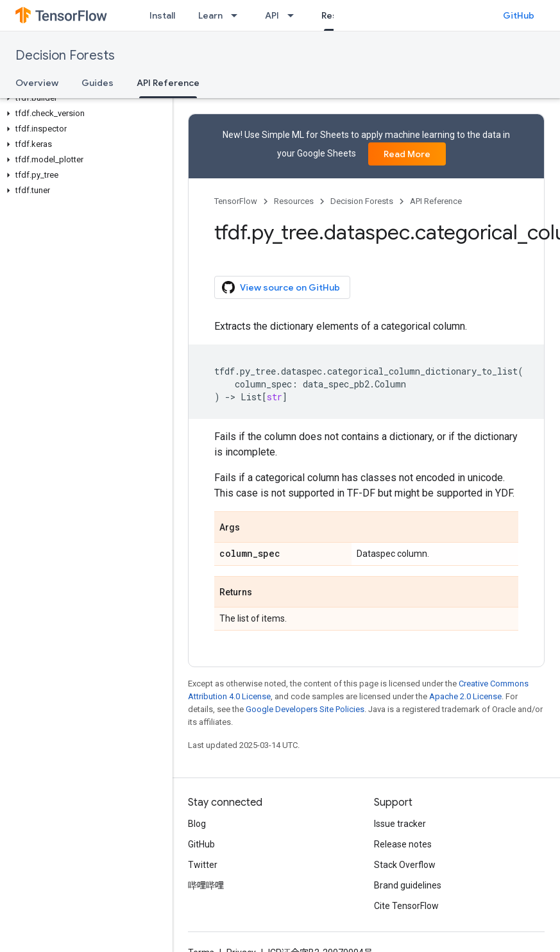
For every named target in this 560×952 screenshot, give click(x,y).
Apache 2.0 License (465, 696)
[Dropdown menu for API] (294, 15)
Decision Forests (65, 55)
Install (162, 15)
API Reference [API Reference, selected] (168, 83)
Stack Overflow (405, 865)
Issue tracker (400, 824)
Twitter (203, 865)
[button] (84, 98)
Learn (210, 15)
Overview (37, 83)
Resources (294, 201)
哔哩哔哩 (206, 885)
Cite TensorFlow (406, 906)
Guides (98, 83)
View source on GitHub (281, 287)
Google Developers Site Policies (305, 709)
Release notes (403, 844)
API (272, 15)
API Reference (436, 201)
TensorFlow (236, 201)
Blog (197, 824)
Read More (407, 154)
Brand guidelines (408, 885)
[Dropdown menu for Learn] (238, 15)
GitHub (519, 15)
